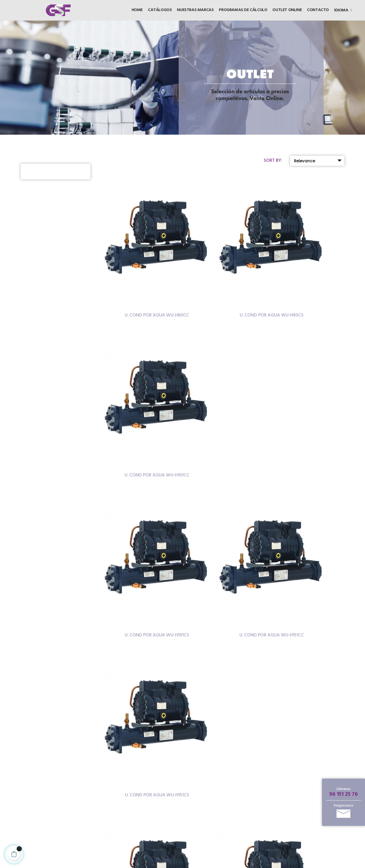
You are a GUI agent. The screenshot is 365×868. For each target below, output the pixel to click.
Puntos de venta (218, 813)
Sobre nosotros (218, 828)
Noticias (211, 821)
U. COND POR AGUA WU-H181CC (141, 507)
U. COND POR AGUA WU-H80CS (224, 273)
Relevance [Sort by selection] (319, 160)
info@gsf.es (87, 840)
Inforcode (198, 864)
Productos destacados (214, 786)
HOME (151, 773)
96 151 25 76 (344, 794)
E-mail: (70, 840)
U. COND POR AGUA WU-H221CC (224, 624)
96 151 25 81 (74, 831)
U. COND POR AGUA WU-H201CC (307, 507)
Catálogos (155, 789)
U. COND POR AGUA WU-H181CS (224, 507)
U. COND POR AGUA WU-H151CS (307, 390)
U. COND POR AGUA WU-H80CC (141, 273)
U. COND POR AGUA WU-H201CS (141, 624)
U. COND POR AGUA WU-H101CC (307, 273)
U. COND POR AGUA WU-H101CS (141, 390)
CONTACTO (156, 797)
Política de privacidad (154, 828)
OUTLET (153, 781)
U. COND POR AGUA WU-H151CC (224, 390)
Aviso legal (154, 811)
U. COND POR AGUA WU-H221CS (307, 624)
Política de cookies (161, 819)
